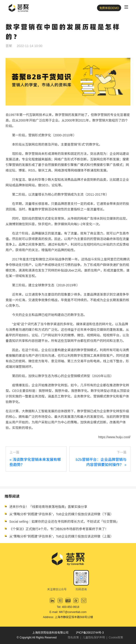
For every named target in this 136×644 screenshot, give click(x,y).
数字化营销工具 (85, 356)
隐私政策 (73, 638)
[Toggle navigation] (126, 7)
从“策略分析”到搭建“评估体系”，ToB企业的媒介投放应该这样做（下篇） (61, 514)
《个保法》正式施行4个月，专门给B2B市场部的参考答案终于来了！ (59, 529)
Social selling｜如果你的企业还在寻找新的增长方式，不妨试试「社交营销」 (64, 522)
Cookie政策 (116, 638)
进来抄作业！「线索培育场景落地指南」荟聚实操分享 (48, 507)
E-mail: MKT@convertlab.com (68, 612)
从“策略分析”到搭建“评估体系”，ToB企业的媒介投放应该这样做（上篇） (61, 536)
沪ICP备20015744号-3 (90, 633)
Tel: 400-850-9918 (68, 607)
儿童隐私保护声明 (94, 638)
